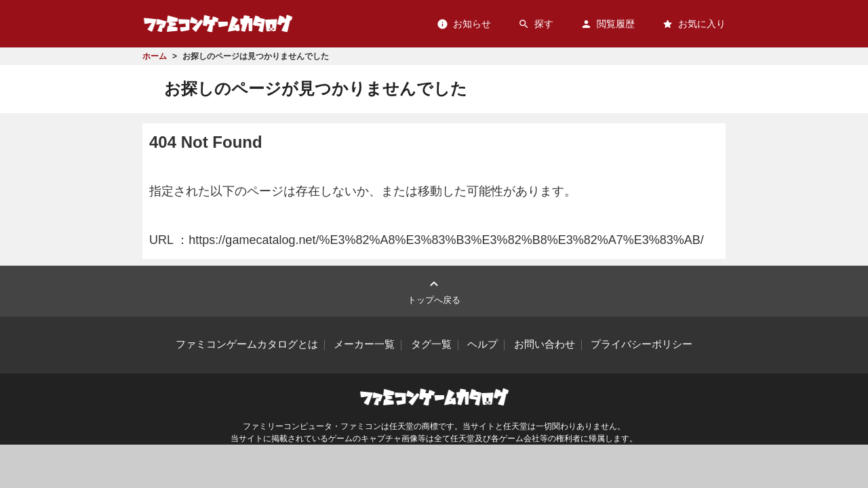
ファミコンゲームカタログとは (247, 344)
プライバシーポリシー (642, 344)
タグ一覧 (431, 344)
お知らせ (464, 24)
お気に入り (694, 24)
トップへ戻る (434, 290)
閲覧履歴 (608, 24)
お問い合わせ (545, 344)
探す (536, 24)
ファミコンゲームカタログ (218, 23)
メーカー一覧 (364, 344)
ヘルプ (482, 344)
